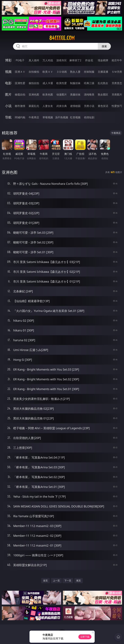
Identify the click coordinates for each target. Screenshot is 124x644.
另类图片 (117, 95)
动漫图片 (62, 95)
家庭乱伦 (34, 106)
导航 (8, 117)
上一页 (56, 581)
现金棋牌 (103, 60)
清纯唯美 (89, 95)
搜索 (104, 46)
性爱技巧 (117, 106)
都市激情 (20, 106)
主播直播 (103, 72)
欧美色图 (48, 95)
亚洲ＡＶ (20, 72)
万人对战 (48, 60)
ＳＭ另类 (117, 72)
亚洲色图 (34, 95)
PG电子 (20, 60)
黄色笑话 (103, 106)
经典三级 (89, 83)
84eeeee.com (62, 38)
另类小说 (89, 106)
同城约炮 (20, 117)
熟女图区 (103, 95)
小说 (8, 106)
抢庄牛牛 (117, 60)
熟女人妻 (75, 72)
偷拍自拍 (34, 83)
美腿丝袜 (75, 95)
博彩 (8, 60)
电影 (8, 83)
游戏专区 (62, 60)
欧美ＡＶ (48, 72)
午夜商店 (34, 117)
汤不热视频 (62, 117)
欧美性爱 (62, 83)
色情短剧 (89, 117)
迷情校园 (75, 106)
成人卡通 (48, 83)
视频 (8, 72)
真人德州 (34, 60)
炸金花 (89, 60)
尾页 (79, 581)
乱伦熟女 (103, 83)
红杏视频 (75, 117)
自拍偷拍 (34, 72)
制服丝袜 (75, 83)
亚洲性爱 (20, 83)
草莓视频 (48, 117)
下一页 (68, 581)
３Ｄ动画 (62, 72)
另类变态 (117, 83)
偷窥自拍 (20, 95)
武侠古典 (62, 106)
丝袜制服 (89, 72)
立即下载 (85, 637)
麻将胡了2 (75, 60)
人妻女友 (48, 106)
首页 (45, 581)
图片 (8, 94)
